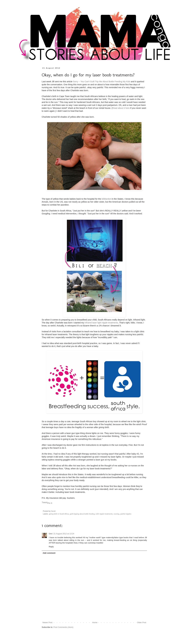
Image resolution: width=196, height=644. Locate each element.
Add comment (49, 553)
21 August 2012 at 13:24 (64, 534)
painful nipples (126, 514)
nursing (116, 514)
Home (95, 622)
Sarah (53, 511)
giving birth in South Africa (59, 514)
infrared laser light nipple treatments (101, 323)
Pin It (50, 503)
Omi (51, 534)
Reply (51, 547)
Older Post (142, 622)
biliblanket (106, 199)
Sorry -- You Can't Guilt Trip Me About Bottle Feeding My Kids (102, 82)
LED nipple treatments (104, 514)
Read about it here (121, 108)
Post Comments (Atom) (63, 627)
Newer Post (47, 622)
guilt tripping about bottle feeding (82, 514)
